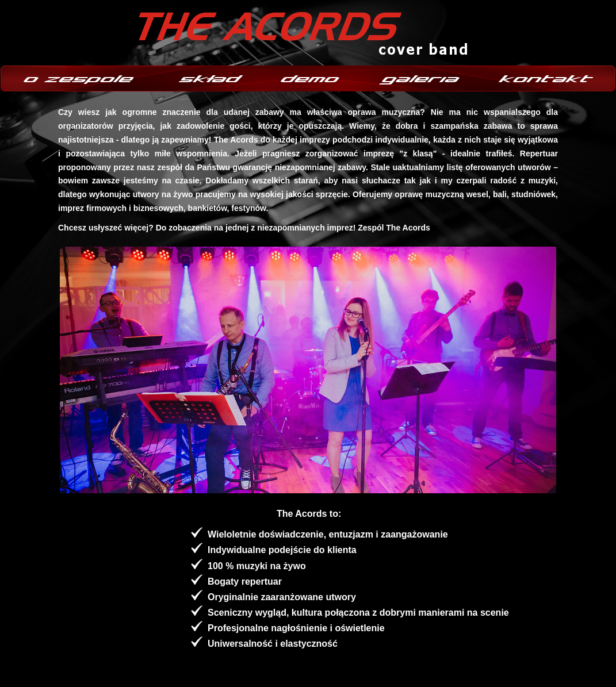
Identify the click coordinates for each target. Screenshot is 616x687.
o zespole (81, 78)
